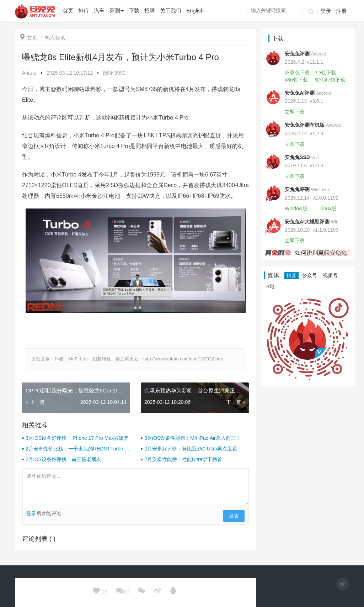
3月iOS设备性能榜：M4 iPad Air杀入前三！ (192, 438)
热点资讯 (55, 38)
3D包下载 (325, 73)
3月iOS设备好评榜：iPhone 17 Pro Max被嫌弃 (77, 438)
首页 (29, 38)
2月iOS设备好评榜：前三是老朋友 (63, 459)
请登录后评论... (135, 487)
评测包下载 (297, 73)
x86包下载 (296, 80)
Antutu (29, 73)
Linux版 (328, 209)
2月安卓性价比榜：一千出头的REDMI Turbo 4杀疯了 (76, 449)
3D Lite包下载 (330, 80)
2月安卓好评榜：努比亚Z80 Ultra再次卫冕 (191, 449)
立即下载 (295, 112)
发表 (234, 516)
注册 (341, 11)
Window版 (296, 209)
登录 (326, 11)
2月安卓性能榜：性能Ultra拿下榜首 (183, 459)
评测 (117, 10)
